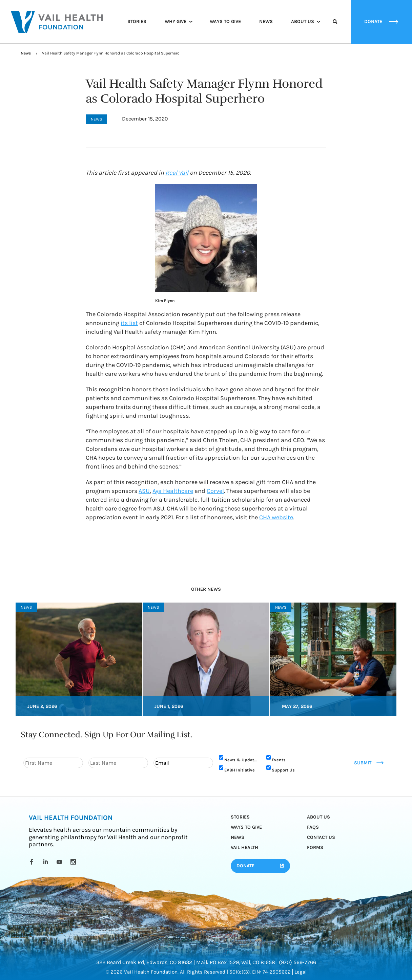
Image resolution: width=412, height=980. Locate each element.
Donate (245, 866)
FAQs (313, 827)
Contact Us (321, 837)
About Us (303, 21)
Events (279, 760)
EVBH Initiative (240, 770)
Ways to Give (225, 21)
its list (129, 323)
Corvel (215, 491)
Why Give (176, 21)
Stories (137, 21)
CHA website (276, 517)
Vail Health (244, 847)
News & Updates (241, 760)
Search (335, 28)
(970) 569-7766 (297, 962)
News (266, 21)
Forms (315, 847)
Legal (301, 972)
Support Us (283, 770)
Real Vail (177, 173)
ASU (144, 491)
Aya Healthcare (173, 491)
